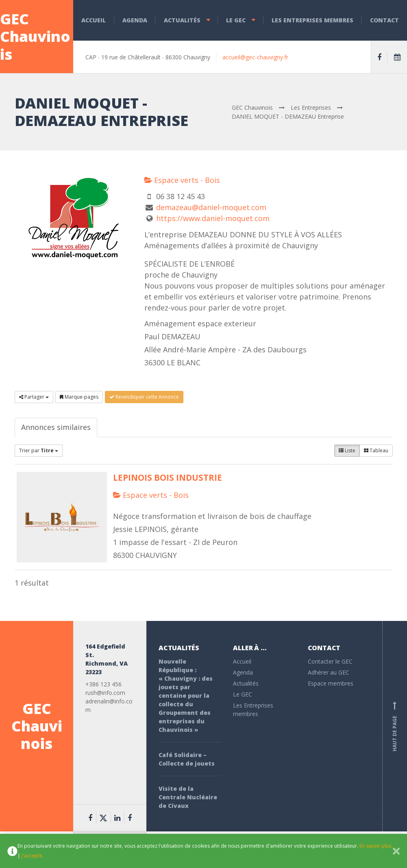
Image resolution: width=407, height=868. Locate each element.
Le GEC (236, 20)
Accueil (94, 20)
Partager (34, 397)
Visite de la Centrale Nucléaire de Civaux (188, 797)
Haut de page (395, 726)
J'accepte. (33, 856)
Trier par (39, 450)
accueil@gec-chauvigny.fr (255, 57)
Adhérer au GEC (329, 672)
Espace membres (331, 683)
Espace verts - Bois (182, 180)
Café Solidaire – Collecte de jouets (187, 759)
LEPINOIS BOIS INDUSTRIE (168, 477)
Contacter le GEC (330, 661)
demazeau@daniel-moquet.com (211, 207)
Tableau (376, 450)
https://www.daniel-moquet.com (213, 218)
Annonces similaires (56, 427)
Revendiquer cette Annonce (144, 397)
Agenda (135, 20)
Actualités (182, 20)
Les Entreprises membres (312, 20)
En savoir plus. (376, 846)
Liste (347, 450)
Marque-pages (79, 397)
